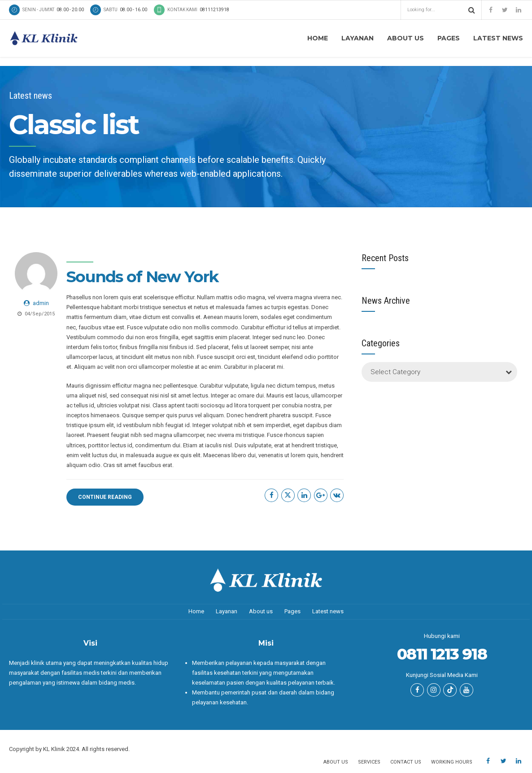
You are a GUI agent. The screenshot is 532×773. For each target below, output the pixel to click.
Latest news (498, 38)
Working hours (452, 762)
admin (41, 303)
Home (318, 38)
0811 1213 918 (442, 654)
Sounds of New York (142, 277)
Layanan (358, 38)
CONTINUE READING (105, 497)
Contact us (406, 762)
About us (406, 38)
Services (369, 762)
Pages (449, 38)
